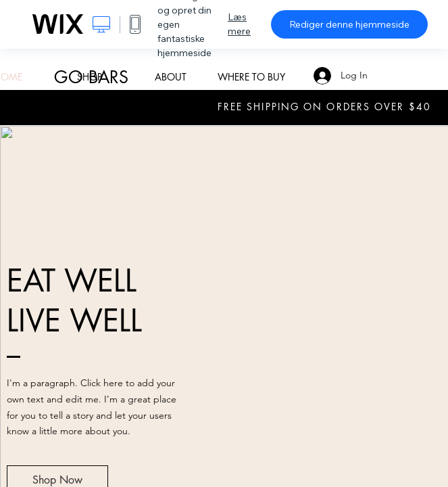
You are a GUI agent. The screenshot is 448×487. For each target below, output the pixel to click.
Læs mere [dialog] (239, 24)
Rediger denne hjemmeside (349, 24)
